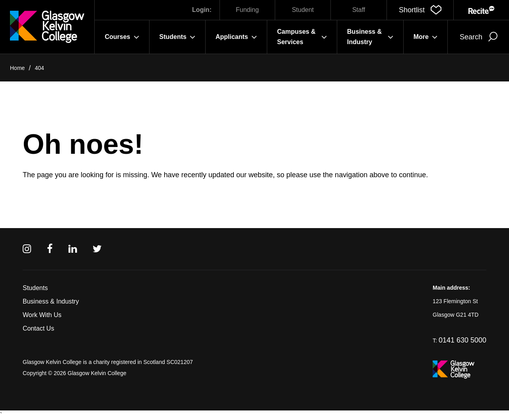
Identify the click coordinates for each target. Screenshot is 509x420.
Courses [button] (122, 37)
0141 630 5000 (462, 340)
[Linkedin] (73, 249)
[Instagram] (27, 249)
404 (39, 68)
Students (35, 288)
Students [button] (177, 37)
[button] (420, 10)
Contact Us (38, 328)
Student (303, 10)
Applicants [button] (236, 37)
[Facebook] (50, 249)
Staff (359, 10)
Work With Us (42, 315)
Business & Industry (51, 301)
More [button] (425, 37)
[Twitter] (97, 249)
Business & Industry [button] (370, 37)
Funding (247, 10)
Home (17, 68)
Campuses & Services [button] (302, 37)
